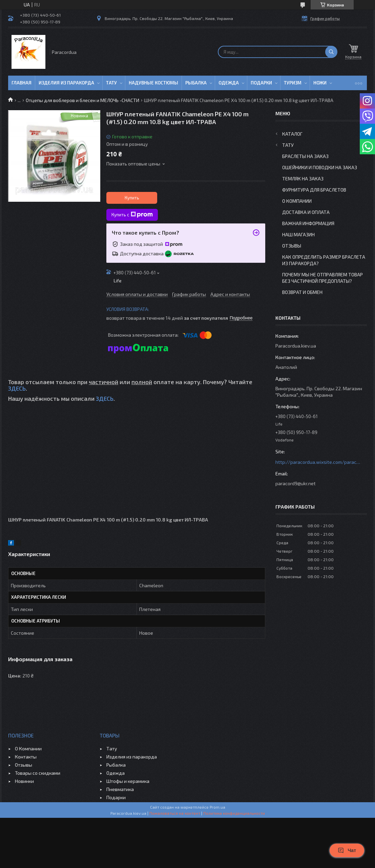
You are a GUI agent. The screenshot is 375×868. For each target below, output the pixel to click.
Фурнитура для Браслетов (314, 190)
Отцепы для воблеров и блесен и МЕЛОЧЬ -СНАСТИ (82, 100)
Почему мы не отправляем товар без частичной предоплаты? (322, 278)
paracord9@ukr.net (296, 483)
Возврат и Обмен (302, 292)
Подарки (261, 83)
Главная (22, 83)
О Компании (297, 201)
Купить (132, 198)
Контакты (26, 757)
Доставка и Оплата (306, 212)
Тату (111, 83)
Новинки (24, 781)
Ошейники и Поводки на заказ (320, 167)
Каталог (292, 134)
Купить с (132, 215)
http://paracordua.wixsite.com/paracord (318, 462)
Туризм (293, 83)
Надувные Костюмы (153, 83)
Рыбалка (196, 83)
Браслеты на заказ (305, 156)
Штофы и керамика (128, 781)
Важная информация (308, 223)
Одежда (229, 83)
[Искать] (331, 52)
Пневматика (120, 789)
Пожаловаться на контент (175, 813)
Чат (347, 850)
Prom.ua (217, 807)
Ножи (320, 83)
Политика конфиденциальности (234, 813)
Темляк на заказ (303, 179)
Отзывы (292, 246)
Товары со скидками (38, 773)
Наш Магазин (298, 234)
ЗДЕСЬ (17, 388)
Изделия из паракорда (66, 83)
